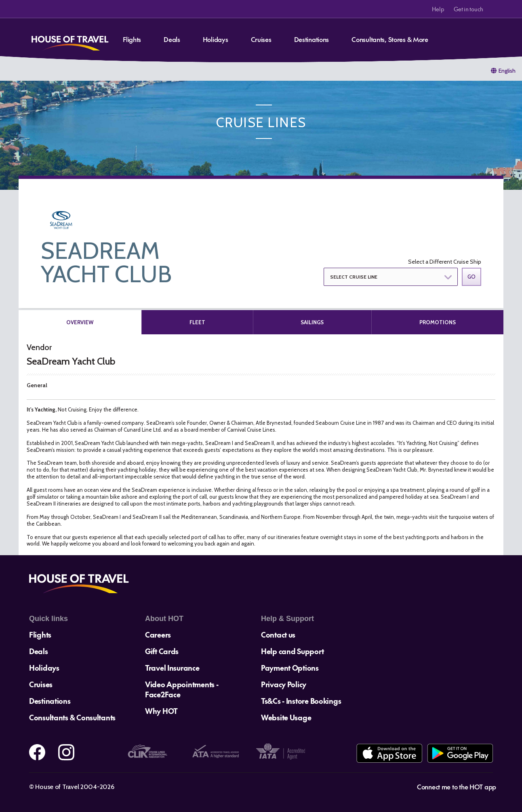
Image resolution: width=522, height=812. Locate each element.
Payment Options (290, 668)
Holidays (216, 39)
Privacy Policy (284, 684)
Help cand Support (292, 651)
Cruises (261, 39)
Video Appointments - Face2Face (182, 689)
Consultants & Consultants (72, 717)
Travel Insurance (172, 668)
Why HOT (161, 711)
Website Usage (286, 717)
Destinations (312, 39)
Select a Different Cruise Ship (445, 262)
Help (438, 9)
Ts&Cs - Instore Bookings (301, 701)
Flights (132, 39)
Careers (158, 635)
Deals (172, 39)
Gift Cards (162, 651)
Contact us (278, 635)
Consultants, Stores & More (390, 39)
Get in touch (468, 9)
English (507, 71)
